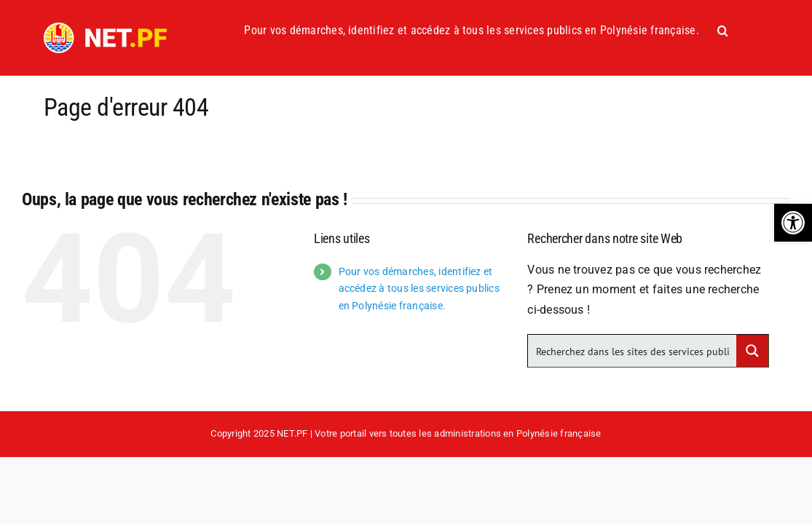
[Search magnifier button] (752, 351)
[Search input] (633, 351)
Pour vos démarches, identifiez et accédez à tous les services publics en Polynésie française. (419, 289)
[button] (793, 223)
